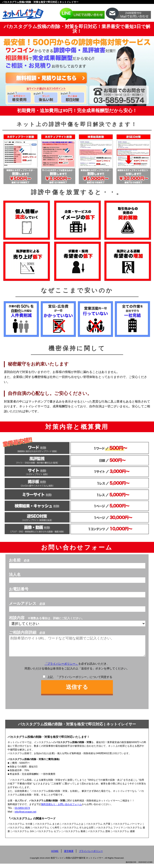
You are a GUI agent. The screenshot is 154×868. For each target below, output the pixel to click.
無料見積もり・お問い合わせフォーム (61, 809)
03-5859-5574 (22, 812)
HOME (55, 855)
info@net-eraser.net (25, 816)
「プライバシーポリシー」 (61, 668)
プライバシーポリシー (91, 855)
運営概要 (69, 855)
